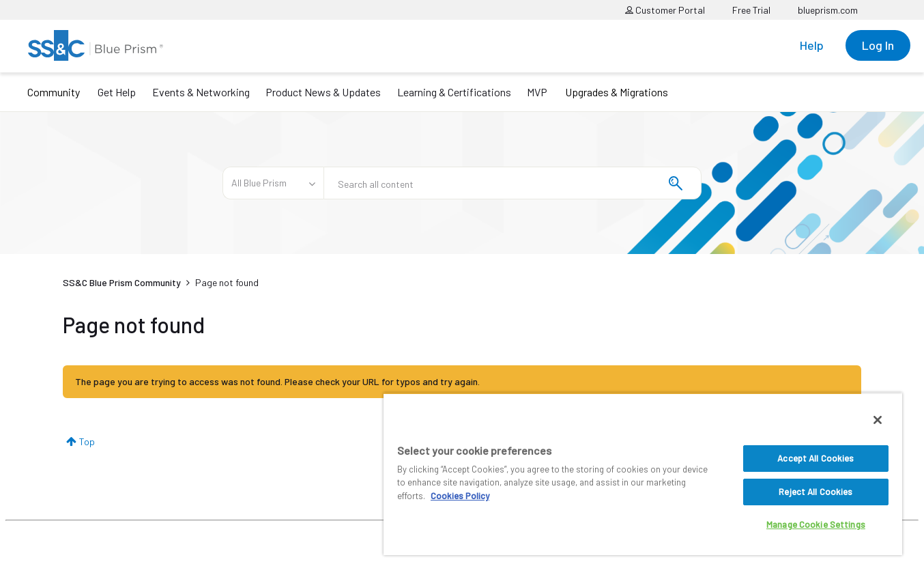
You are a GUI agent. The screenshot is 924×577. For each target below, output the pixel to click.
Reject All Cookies (815, 492)
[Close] (878, 420)
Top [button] (87, 441)
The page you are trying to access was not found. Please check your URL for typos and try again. (277, 381)
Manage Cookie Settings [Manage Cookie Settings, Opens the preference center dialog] (816, 524)
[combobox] (512, 183)
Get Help (117, 92)
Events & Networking (201, 92)
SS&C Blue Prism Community (122, 282)
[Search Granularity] (273, 183)
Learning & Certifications (454, 92)
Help (812, 45)
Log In (878, 45)
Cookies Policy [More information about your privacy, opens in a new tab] (460, 496)
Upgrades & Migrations (617, 92)
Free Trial (751, 10)
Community (54, 92)
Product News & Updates (323, 92)
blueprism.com (828, 10)
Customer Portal (665, 10)
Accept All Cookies (815, 458)
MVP (537, 92)
